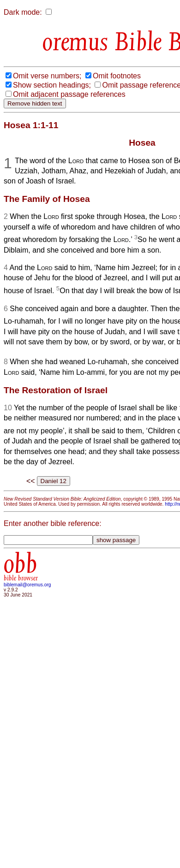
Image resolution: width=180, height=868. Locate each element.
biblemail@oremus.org (27, 585)
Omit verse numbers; (47, 76)
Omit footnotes (117, 76)
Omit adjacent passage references (69, 94)
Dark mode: (23, 12)
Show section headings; (52, 85)
